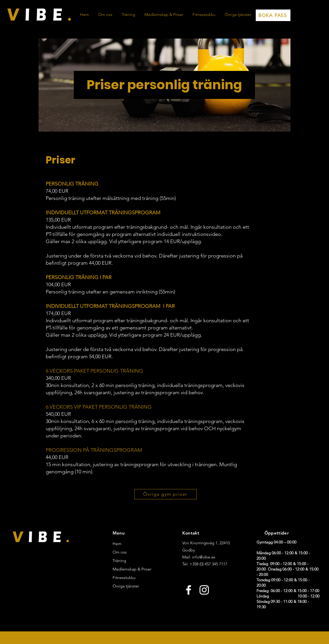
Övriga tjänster (126, 586)
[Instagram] (204, 590)
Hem (117, 544)
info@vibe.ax (204, 557)
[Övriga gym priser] (166, 494)
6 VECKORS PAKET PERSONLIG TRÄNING (94, 371)
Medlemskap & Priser (128, 569)
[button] (128, 15)
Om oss (120, 552)
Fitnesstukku (124, 578)
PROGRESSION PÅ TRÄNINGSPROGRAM (94, 450)
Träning (119, 561)
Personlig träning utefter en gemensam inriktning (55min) (110, 292)
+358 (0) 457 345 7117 (208, 564)
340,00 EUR (58, 378)
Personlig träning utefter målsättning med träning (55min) (111, 198)
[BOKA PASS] (273, 15)
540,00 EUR (58, 414)
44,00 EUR (57, 457)
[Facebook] (189, 590)
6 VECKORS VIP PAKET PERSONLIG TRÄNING (99, 407)
